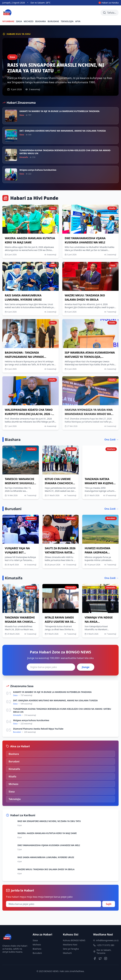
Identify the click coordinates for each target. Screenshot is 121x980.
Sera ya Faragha (71, 949)
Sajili (109, 904)
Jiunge (86, 667)
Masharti (67, 953)
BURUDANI (53, 21)
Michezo (37, 945)
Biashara (37, 949)
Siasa (35, 940)
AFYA (78, 21)
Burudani (37, 953)
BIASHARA (41, 21)
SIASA (19, 21)
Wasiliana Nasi (70, 945)
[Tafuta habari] (110, 13)
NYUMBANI (8, 21)
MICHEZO (29, 21)
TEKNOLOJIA (67, 21)
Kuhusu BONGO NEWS (74, 940)
